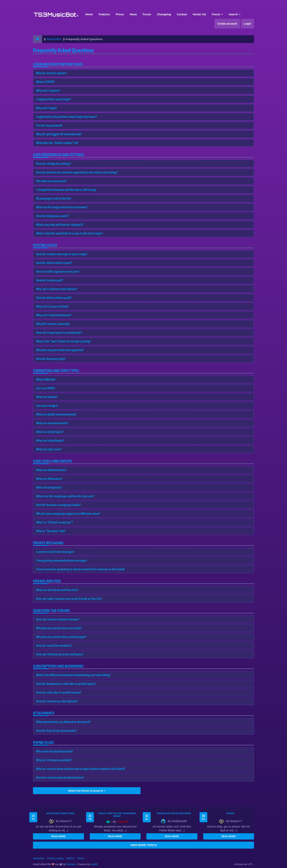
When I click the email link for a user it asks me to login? (69, 233)
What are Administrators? (51, 470)
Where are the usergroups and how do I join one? (65, 496)
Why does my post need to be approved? (60, 350)
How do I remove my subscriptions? (57, 701)
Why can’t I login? (47, 108)
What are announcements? (52, 423)
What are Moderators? (49, 479)
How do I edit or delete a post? (54, 263)
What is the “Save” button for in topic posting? (63, 341)
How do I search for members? (54, 646)
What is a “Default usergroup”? (54, 522)
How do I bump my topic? (51, 359)
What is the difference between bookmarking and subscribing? (73, 675)
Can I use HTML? (46, 388)
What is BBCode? (46, 379)
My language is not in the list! (54, 198)
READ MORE (58, 836)
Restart (230, 813)
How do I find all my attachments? (56, 731)
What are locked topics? (50, 440)
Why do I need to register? (51, 73)
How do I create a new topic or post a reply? (62, 254)
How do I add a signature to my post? (58, 272)
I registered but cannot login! (53, 99)
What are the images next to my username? (62, 207)
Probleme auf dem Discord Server (174, 813)
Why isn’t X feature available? (54, 760)
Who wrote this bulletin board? (54, 751)
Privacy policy (55, 858)
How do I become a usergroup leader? (58, 505)
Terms (81, 858)
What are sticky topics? (50, 432)
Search (235, 14)
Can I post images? (47, 406)
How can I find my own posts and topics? (60, 654)
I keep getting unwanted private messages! (62, 560)
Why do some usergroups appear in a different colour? (68, 514)
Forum (147, 14)
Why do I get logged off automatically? (59, 134)
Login (247, 24)
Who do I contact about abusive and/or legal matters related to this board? (81, 769)
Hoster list (199, 14)
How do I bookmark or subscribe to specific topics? (66, 684)
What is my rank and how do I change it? (60, 225)
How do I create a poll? (50, 280)
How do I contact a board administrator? (60, 777)
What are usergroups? (49, 487)
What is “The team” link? (51, 531)
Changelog (164, 14)
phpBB (94, 864)
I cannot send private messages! (55, 552)
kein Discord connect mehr (60, 813)
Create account (227, 24)
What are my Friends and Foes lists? (57, 590)
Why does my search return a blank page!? (61, 637)
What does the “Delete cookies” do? (57, 143)
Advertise (39, 858)
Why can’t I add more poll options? (57, 289)
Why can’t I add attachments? (54, 315)
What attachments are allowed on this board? (63, 722)
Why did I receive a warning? (53, 324)
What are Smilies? (47, 397)
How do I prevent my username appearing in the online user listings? (77, 172)
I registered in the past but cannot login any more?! (67, 117)
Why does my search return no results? (59, 628)
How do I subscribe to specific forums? (59, 692)
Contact (182, 14)
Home (89, 14)
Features (104, 14)
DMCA (70, 858)
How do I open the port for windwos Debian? (117, 815)
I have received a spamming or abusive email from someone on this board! (80, 569)
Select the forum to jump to (87, 791)
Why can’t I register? (48, 91)
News (133, 14)
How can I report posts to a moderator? (59, 333)
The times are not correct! (51, 181)
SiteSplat (71, 864)
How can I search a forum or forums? (58, 619)
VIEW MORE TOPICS (143, 845)
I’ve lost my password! (49, 125)
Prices (120, 14)
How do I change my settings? (54, 164)
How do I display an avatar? (52, 216)
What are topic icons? (49, 449)
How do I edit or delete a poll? (54, 298)
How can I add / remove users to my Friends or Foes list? (69, 599)
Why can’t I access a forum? (52, 306)
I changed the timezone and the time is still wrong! (66, 190)
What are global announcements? (56, 414)
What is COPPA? (45, 82)
